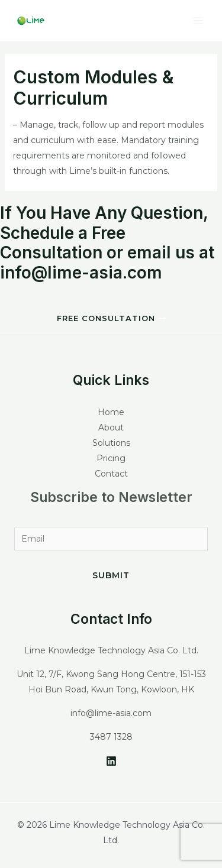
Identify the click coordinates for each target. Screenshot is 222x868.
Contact (111, 474)
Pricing (111, 458)
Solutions (111, 443)
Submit (111, 575)
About (111, 427)
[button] (111, 319)
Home (111, 412)
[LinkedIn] (111, 761)
